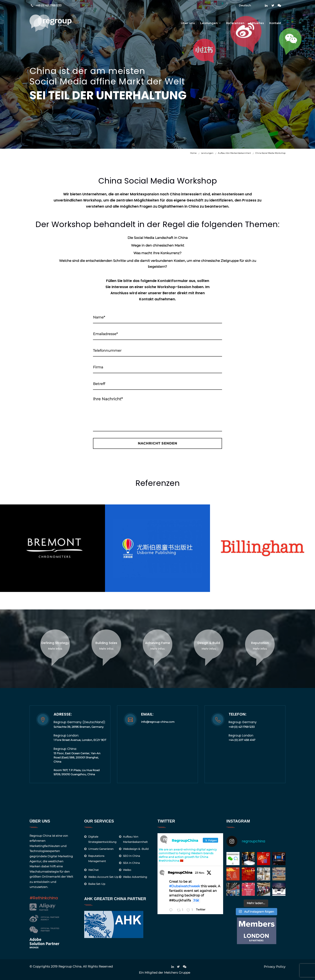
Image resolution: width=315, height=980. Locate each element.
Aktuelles (257, 23)
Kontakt (275, 23)
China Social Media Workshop (270, 153)
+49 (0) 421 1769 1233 (48, 5)
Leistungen (209, 23)
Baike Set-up (97, 884)
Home (193, 153)
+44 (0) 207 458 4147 (242, 740)
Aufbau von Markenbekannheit (234, 153)
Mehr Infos (55, 649)
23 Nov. (200, 873)
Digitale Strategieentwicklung (102, 839)
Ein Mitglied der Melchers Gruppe (164, 973)
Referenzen (235, 23)
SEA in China (131, 863)
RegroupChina (180, 872)
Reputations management (97, 858)
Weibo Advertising (135, 877)
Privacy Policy (275, 967)
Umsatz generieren (101, 849)
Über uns (188, 23)
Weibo (127, 870)
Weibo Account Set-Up (103, 877)
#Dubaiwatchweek (185, 886)
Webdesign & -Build (136, 849)
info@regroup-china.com (158, 722)
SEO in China (131, 856)
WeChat (93, 870)
